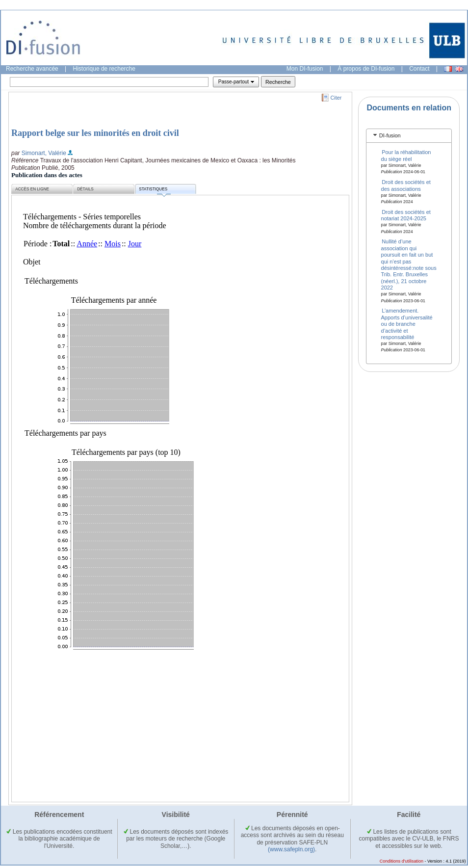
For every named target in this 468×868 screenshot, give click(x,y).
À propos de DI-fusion (366, 69)
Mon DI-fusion (305, 69)
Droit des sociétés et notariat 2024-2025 (406, 215)
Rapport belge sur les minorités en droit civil (95, 133)
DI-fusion (390, 135)
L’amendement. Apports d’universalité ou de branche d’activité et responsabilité (407, 324)
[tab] (409, 136)
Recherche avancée (32, 69)
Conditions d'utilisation (402, 861)
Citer (336, 98)
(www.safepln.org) (291, 849)
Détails (85, 189)
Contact (419, 69)
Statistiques (155, 191)
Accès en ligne (32, 189)
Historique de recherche (104, 69)
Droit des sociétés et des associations (406, 185)
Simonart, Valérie (44, 153)
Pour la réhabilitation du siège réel (406, 155)
